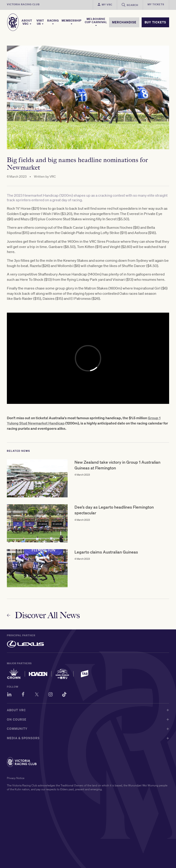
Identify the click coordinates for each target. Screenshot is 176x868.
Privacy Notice (16, 778)
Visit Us (40, 22)
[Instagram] (51, 695)
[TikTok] (64, 695)
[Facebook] (23, 695)
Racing (53, 22)
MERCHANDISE (124, 22)
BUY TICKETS (155, 22)
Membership (72, 22)
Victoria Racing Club (23, 4)
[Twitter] (37, 695)
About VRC (27, 22)
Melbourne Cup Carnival (96, 22)
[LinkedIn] (9, 695)
